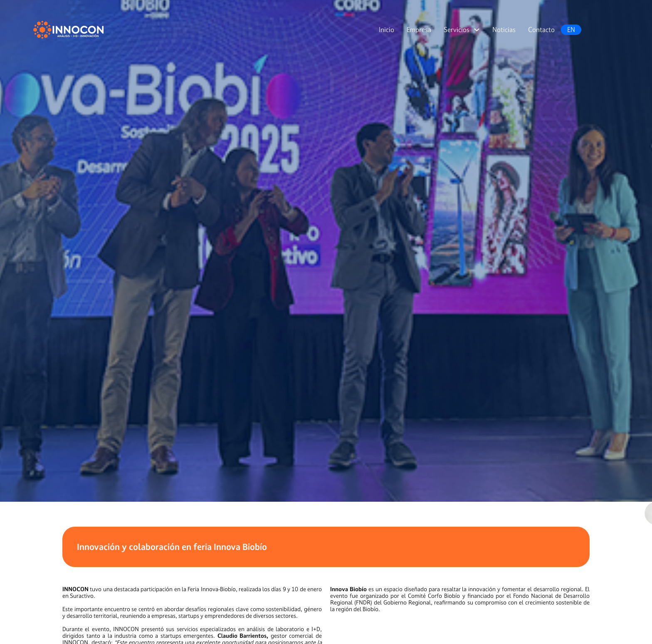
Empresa (419, 30)
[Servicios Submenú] (477, 30)
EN (571, 30)
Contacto (541, 30)
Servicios (457, 30)
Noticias (504, 30)
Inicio (387, 30)
